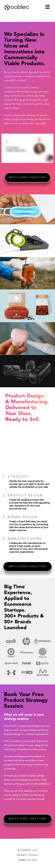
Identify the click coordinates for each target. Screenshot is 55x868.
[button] (49, 7)
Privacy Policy (27, 855)
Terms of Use (28, 860)
